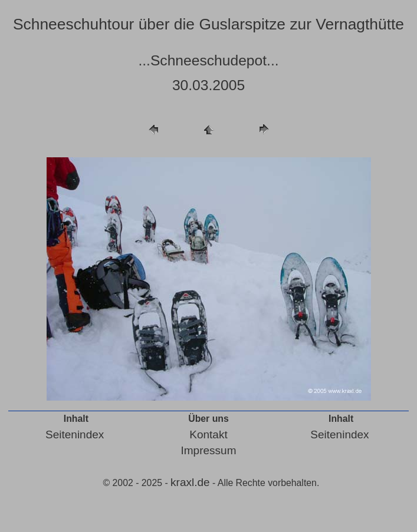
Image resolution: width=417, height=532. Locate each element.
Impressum (209, 450)
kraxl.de (190, 482)
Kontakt (208, 434)
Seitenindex (75, 434)
